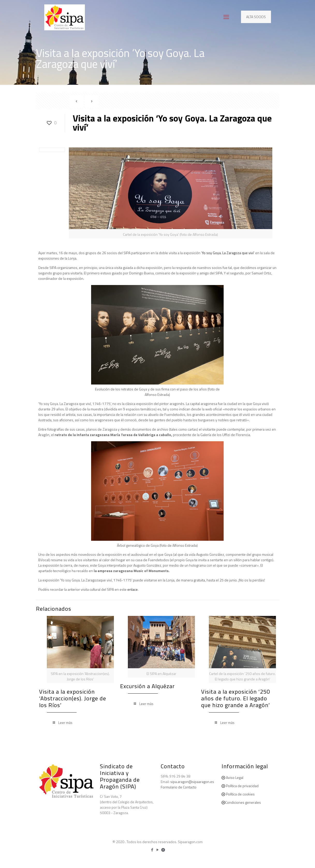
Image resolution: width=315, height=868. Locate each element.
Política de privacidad (242, 786)
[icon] (163, 850)
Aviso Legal (235, 777)
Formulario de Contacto (179, 787)
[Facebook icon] (152, 850)
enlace (133, 589)
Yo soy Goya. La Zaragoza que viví (228, 253)
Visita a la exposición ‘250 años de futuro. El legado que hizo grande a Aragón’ (236, 698)
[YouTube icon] (157, 850)
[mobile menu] (226, 17)
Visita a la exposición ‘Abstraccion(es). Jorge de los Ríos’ (73, 698)
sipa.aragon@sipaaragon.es (192, 782)
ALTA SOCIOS (256, 17)
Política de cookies (240, 794)
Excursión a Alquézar (147, 686)
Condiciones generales (243, 802)
